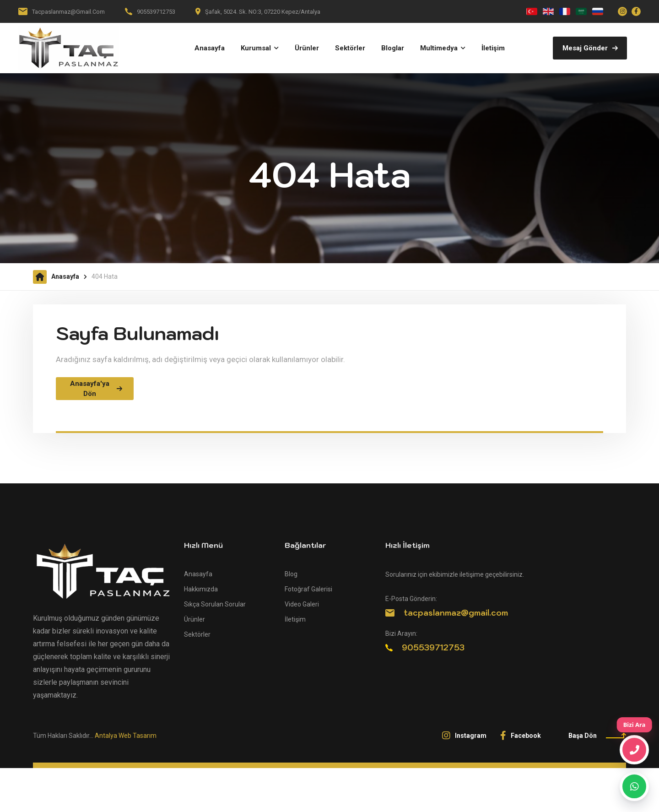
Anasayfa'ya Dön (96, 389)
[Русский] (598, 11)
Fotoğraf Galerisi (308, 589)
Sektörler (197, 634)
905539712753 (156, 12)
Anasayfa (65, 276)
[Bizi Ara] (634, 750)
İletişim (295, 619)
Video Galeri (302, 604)
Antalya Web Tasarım (126, 736)
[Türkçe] (532, 11)
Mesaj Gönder (590, 48)
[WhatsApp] (634, 786)
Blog (291, 574)
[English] (548, 11)
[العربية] (581, 11)
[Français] (565, 11)
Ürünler (194, 619)
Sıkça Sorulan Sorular (215, 604)
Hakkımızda (201, 589)
